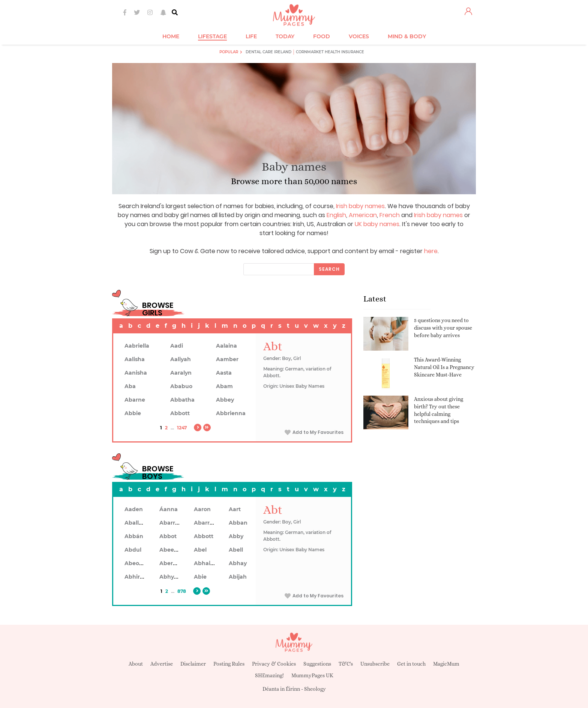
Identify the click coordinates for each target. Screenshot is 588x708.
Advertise (162, 664)
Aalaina (226, 346)
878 (182, 591)
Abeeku (170, 550)
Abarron (205, 523)
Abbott (180, 413)
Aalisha (135, 359)
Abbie (133, 413)
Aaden (134, 509)
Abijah (238, 577)
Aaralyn (181, 373)
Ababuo (181, 386)
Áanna (169, 509)
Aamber (227, 359)
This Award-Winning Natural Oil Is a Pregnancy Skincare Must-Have (444, 367)
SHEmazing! (269, 675)
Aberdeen (173, 563)
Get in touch (411, 664)
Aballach (137, 523)
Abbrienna (231, 413)
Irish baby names (360, 206)
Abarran (171, 523)
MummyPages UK (312, 675)
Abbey (225, 400)
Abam (224, 386)
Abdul (133, 550)
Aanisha (136, 373)
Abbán (134, 536)
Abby (236, 536)
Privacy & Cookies (274, 664)
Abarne (135, 400)
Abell (236, 550)
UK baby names (377, 224)
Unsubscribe (375, 664)
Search (329, 269)
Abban (238, 523)
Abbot (168, 536)
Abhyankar (175, 577)
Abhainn (206, 563)
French (390, 215)
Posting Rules (229, 664)
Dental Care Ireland (268, 52)
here (431, 251)
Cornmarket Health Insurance (330, 52)
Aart (235, 509)
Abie (200, 577)
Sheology (315, 689)
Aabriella (137, 346)
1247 (182, 428)
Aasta (224, 373)
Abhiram (137, 577)
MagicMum (446, 664)
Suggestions (317, 664)
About (136, 664)
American (363, 215)
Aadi (177, 346)
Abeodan (137, 563)
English (336, 215)
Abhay (238, 563)
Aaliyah (181, 359)
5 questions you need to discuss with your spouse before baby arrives (443, 328)
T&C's (346, 664)
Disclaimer (193, 664)
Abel (200, 550)
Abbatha (182, 400)
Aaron (202, 509)
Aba (130, 386)
